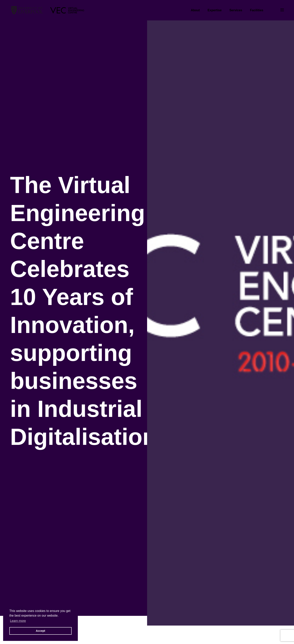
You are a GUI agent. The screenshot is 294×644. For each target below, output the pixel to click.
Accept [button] (40, 631)
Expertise (215, 10)
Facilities (257, 10)
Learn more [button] (18, 621)
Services (236, 10)
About (195, 10)
